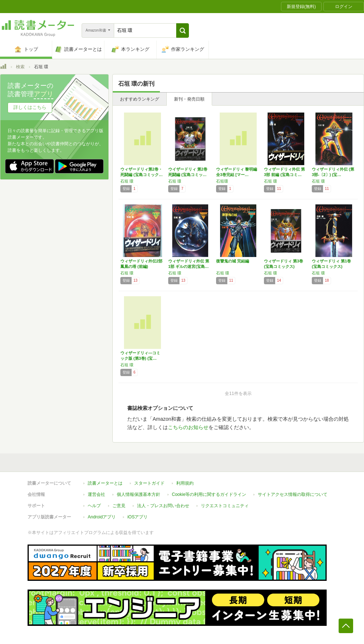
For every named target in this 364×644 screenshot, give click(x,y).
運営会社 (96, 494)
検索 (20, 67)
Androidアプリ (102, 517)
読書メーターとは (105, 483)
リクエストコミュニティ (225, 506)
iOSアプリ (137, 517)
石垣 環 (127, 181)
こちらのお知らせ (188, 427)
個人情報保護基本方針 (138, 494)
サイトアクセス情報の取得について (293, 494)
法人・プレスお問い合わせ (163, 506)
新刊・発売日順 (189, 99)
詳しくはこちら (30, 107)
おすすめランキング (140, 99)
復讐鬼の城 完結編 (233, 261)
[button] (183, 30)
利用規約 (185, 483)
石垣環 (222, 181)
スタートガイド (149, 483)
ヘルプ (94, 506)
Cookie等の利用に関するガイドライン (209, 494)
